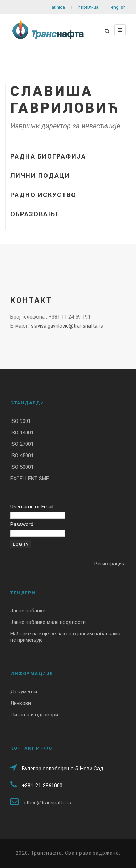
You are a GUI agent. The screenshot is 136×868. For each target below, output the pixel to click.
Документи (24, 692)
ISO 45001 (22, 456)
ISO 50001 (22, 467)
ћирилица (88, 7)
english (118, 7)
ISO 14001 (22, 433)
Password (22, 524)
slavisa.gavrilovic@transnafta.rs (67, 326)
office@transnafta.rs (47, 803)
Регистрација (110, 564)
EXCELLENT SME (30, 479)
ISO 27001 (22, 444)
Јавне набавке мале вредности (48, 622)
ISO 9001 (21, 421)
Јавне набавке (28, 611)
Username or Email (32, 507)
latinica (58, 7)
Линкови (21, 703)
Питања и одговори (34, 715)
